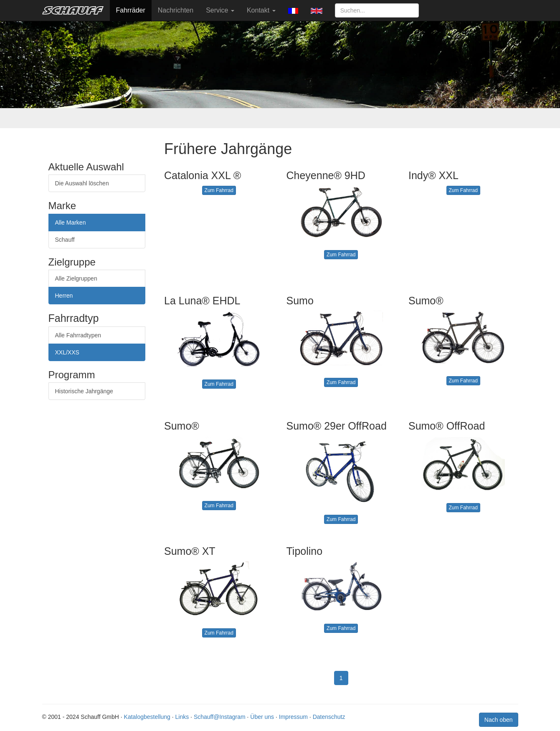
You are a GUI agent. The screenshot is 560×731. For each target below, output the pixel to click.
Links (182, 717)
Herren (64, 296)
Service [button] (220, 10)
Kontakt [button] (261, 10)
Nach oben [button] (499, 720)
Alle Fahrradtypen (78, 335)
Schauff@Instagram (220, 717)
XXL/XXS (67, 352)
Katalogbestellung (147, 717)
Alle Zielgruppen (76, 278)
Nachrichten (176, 10)
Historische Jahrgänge (84, 391)
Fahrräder (131, 10)
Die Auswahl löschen (82, 183)
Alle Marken (71, 223)
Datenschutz (329, 717)
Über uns (262, 717)
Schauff (65, 240)
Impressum (293, 717)
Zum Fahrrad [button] (219, 190)
